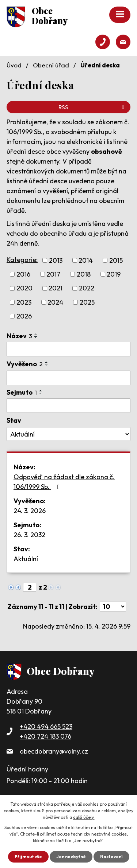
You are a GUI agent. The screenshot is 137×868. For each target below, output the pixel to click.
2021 (56, 288)
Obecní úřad (51, 65)
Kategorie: (22, 260)
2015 (116, 260)
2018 (84, 274)
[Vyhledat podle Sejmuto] (68, 406)
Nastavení (111, 857)
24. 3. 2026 (30, 511)
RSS (93, 107)
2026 (24, 316)
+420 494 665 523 (46, 726)
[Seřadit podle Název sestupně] (36, 337)
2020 (24, 288)
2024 (55, 302)
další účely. (84, 817)
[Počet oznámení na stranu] (113, 607)
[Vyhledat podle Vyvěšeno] (68, 378)
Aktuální (26, 559)
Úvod (14, 65)
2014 (86, 260)
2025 (87, 302)
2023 (24, 302)
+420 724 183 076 (45, 736)
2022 (87, 288)
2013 (56, 260)
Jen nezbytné (71, 857)
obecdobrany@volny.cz (54, 751)
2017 (53, 274)
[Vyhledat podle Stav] (68, 434)
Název (19, 336)
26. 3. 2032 (29, 535)
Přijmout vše (28, 857)
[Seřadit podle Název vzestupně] (36, 334)
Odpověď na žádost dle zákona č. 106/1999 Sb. (64, 482)
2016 (23, 274)
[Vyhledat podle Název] (68, 349)
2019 (114, 274)
